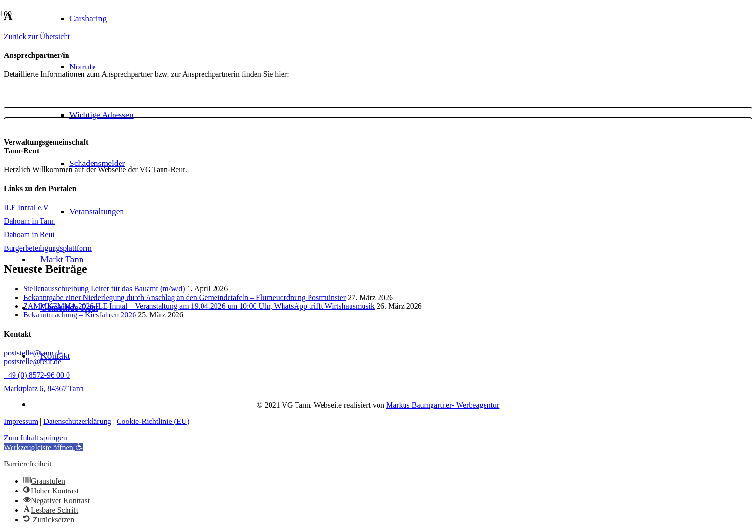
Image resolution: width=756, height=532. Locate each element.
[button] (43, 447)
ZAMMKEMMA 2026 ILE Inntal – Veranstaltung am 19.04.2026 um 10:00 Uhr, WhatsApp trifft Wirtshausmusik (199, 306)
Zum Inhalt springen (35, 438)
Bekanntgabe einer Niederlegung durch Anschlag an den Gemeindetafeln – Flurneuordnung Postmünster (184, 297)
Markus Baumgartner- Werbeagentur (443, 405)
